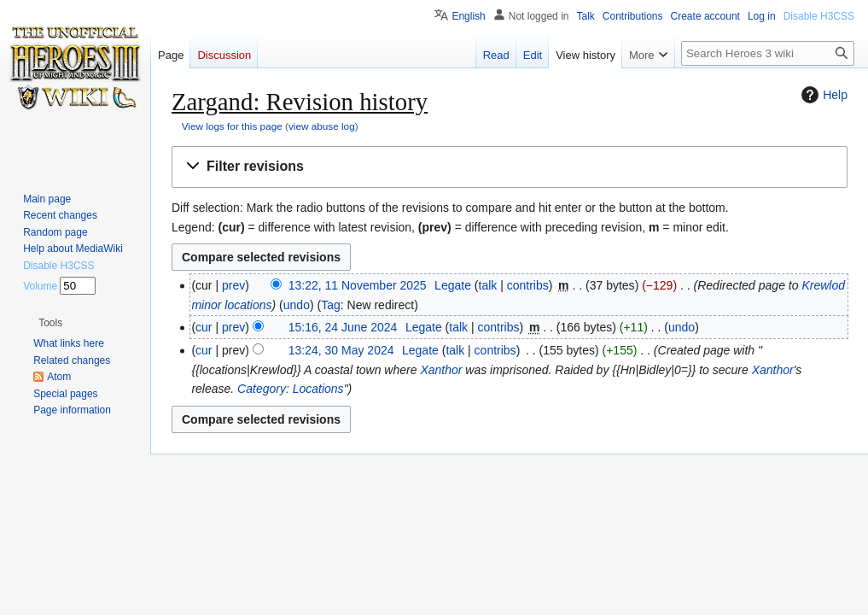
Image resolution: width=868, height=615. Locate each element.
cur (204, 327)
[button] (510, 167)
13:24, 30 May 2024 (341, 350)
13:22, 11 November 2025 (358, 285)
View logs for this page (232, 126)
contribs (528, 285)
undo (297, 305)
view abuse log (322, 126)
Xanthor (441, 370)
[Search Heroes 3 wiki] (768, 53)
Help (822, 95)
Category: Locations (291, 389)
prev (233, 285)
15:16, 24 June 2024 (343, 327)
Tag (331, 305)
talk (488, 285)
